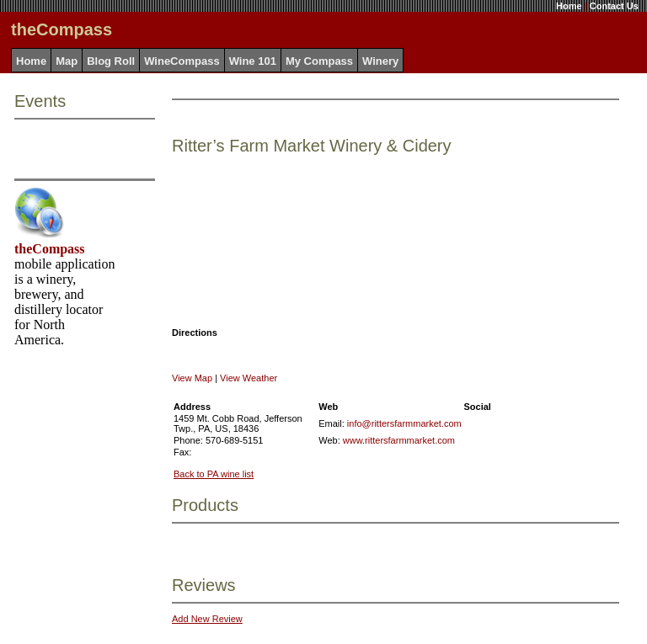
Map (67, 61)
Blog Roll (111, 61)
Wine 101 (253, 61)
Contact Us (614, 6)
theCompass (50, 249)
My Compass (319, 61)
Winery (380, 61)
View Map (192, 378)
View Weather (249, 378)
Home (569, 6)
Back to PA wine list (214, 474)
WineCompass (182, 61)
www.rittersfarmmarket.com (399, 440)
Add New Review (207, 619)
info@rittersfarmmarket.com (404, 423)
